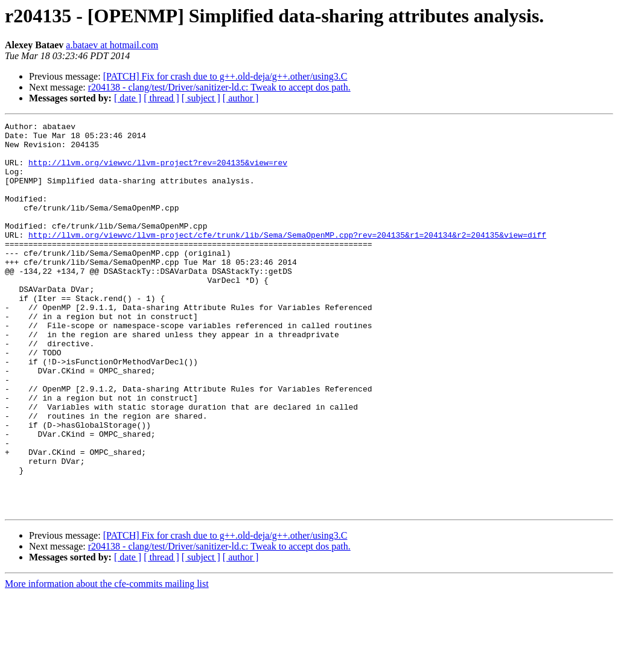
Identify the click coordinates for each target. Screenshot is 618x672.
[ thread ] (161, 98)
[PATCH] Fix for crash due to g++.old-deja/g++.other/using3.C (225, 76)
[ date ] (128, 98)
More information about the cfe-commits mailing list (107, 661)
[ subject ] (201, 98)
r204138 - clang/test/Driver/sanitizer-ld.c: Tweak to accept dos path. (219, 87)
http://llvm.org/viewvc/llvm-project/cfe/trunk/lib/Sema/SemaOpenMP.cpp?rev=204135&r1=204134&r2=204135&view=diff (287, 258)
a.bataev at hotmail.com (112, 45)
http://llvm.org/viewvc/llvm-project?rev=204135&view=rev (158, 171)
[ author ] (241, 98)
